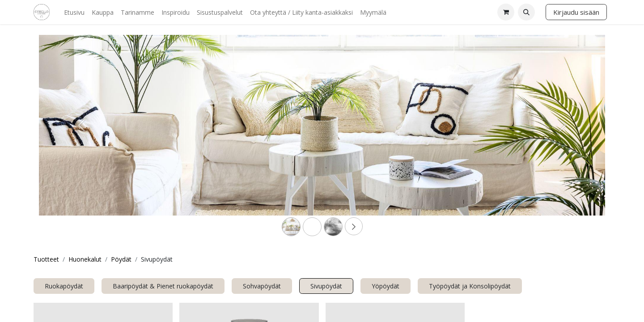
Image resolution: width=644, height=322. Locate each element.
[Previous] (81, 140)
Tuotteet (46, 259)
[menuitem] (74, 12)
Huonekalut (85, 259)
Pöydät (121, 259)
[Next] (563, 140)
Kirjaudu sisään (576, 12)
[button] (526, 12)
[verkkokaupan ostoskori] (506, 12)
